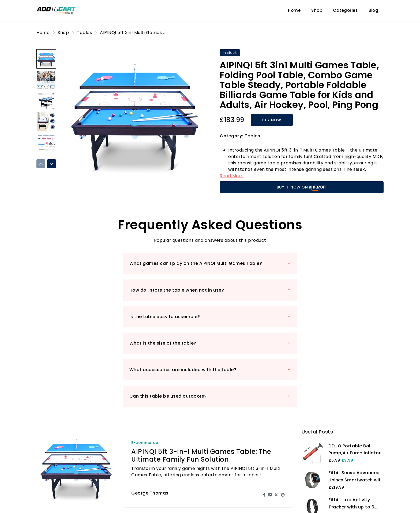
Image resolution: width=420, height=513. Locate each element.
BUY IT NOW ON (302, 188)
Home (294, 10)
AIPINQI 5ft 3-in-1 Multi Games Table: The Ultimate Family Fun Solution (201, 376)
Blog (373, 10)
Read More (232, 176)
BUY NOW (271, 120)
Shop (317, 10)
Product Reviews (150, 503)
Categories (345, 10)
